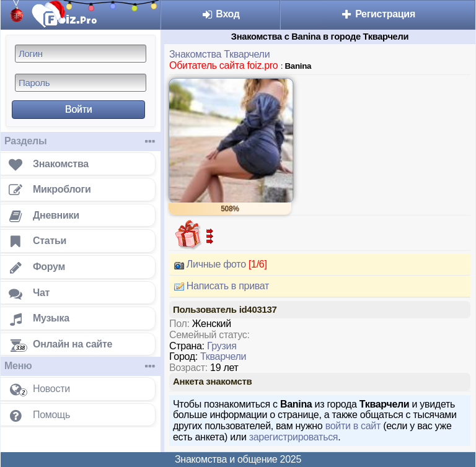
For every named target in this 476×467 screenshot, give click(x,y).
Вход (220, 14)
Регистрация (378, 14)
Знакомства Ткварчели (219, 54)
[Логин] (81, 54)
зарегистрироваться (294, 437)
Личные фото (218, 264)
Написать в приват (219, 286)
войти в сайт (353, 426)
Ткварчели (223, 356)
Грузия (222, 346)
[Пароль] (81, 83)
